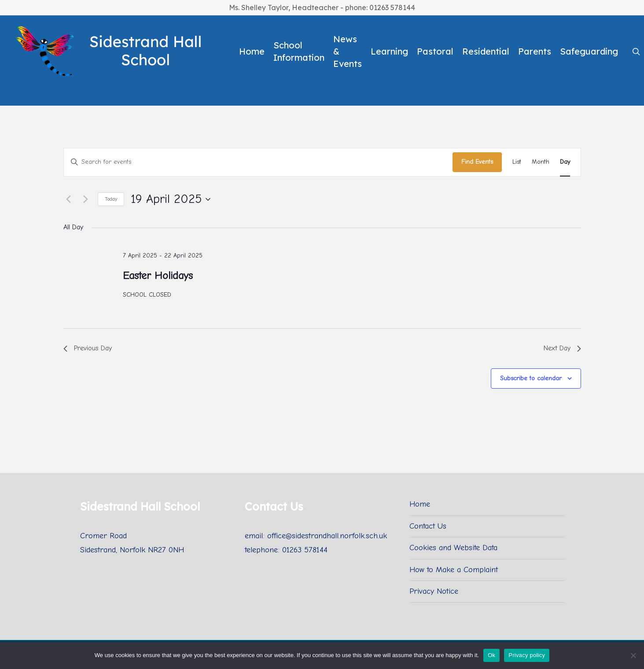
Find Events (477, 162)
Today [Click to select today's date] (111, 199)
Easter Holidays (158, 276)
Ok (491, 655)
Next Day (562, 348)
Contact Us (428, 526)
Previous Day (88, 348)
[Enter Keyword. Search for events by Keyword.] (258, 162)
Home (420, 504)
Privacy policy (527, 655)
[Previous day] (69, 199)
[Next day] (86, 199)
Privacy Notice (434, 591)
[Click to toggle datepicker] (171, 199)
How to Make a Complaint (454, 570)
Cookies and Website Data (453, 548)
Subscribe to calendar (531, 378)
